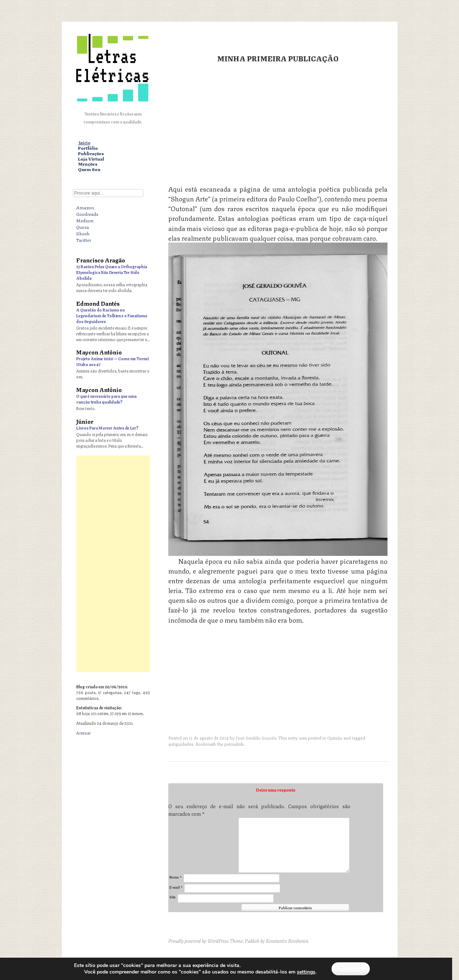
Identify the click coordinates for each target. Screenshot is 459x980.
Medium (85, 220)
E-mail (176, 887)
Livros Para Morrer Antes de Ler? (107, 428)
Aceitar (351, 969)
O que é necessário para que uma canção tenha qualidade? (106, 399)
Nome (176, 877)
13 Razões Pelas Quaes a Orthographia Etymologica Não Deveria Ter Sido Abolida (112, 272)
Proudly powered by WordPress (198, 941)
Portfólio (88, 148)
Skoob (83, 233)
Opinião (335, 738)
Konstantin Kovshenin (287, 941)
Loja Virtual (91, 159)
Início (84, 143)
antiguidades (181, 744)
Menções (88, 164)
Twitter (84, 240)
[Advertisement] (278, 123)
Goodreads (87, 214)
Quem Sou (89, 169)
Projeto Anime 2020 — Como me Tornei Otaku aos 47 (112, 361)
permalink (234, 744)
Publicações (91, 154)
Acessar (83, 733)
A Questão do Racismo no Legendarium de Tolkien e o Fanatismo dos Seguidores (112, 315)
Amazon (85, 207)
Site (173, 897)
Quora (83, 227)
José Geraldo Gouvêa (256, 738)
